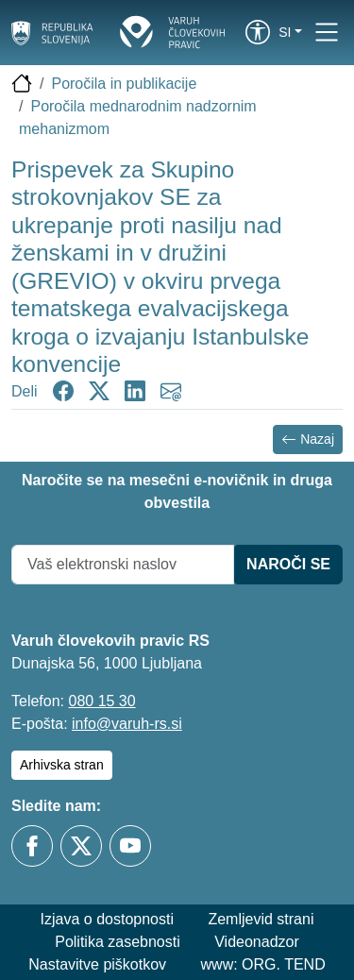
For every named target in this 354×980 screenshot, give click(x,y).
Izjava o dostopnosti (107, 919)
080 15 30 (101, 701)
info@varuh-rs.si (127, 724)
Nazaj (308, 439)
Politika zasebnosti (118, 942)
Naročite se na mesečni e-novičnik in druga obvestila (177, 491)
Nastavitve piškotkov (97, 964)
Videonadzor (257, 942)
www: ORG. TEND (263, 964)
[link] (258, 32)
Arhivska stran (62, 765)
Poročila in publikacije (124, 84)
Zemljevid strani (261, 919)
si (285, 32)
